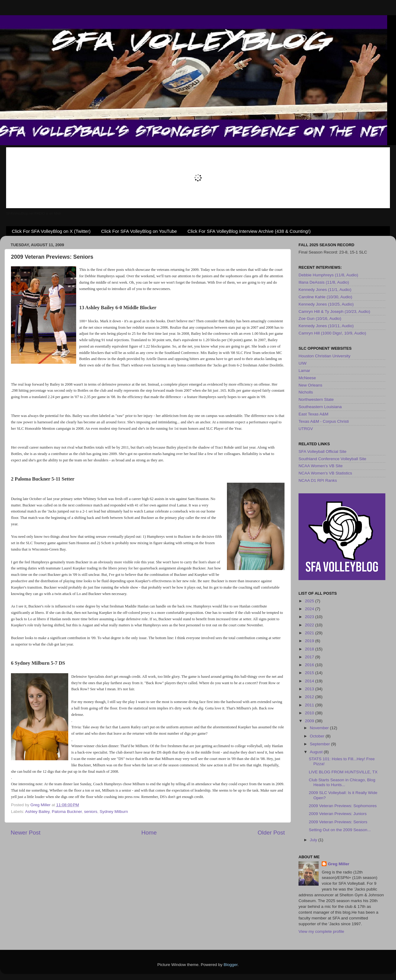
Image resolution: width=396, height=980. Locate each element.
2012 (310, 697)
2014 (310, 681)
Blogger (231, 965)
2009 (310, 721)
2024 (310, 609)
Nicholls (306, 392)
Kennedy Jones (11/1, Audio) (325, 290)
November (320, 728)
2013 (310, 689)
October (318, 736)
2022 (310, 625)
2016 (310, 665)
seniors (91, 812)
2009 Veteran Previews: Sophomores (343, 806)
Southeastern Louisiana (320, 407)
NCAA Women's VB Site (321, 466)
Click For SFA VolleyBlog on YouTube (139, 231)
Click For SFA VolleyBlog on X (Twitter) (51, 231)
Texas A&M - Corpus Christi (324, 421)
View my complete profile (321, 931)
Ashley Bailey (37, 812)
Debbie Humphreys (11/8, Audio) (328, 275)
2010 (310, 713)
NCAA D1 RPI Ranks (318, 480)
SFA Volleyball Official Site (322, 452)
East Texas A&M (313, 414)
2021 (310, 633)
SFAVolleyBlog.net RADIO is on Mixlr (34, 213)
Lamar (304, 371)
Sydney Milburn (114, 812)
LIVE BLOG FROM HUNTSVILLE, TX (343, 772)
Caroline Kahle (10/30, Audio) (325, 297)
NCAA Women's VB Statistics (325, 473)
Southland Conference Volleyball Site (332, 459)
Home (149, 833)
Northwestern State (316, 399)
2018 (310, 649)
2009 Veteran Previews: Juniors (338, 814)
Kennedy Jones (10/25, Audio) (326, 304)
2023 (310, 617)
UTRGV (306, 429)
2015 (310, 673)
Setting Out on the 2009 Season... (340, 830)
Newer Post (26, 833)
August (317, 752)
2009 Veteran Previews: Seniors (338, 822)
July (314, 840)
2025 (310, 601)
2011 (310, 705)
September (320, 744)
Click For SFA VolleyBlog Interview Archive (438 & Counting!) (249, 231)
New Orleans (310, 385)
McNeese (307, 378)
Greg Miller (339, 864)
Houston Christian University (324, 356)
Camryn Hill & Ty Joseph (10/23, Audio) (334, 311)
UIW (302, 363)
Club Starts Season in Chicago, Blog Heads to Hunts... (342, 782)
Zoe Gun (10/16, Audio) (320, 318)
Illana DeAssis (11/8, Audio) (324, 282)
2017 (310, 657)
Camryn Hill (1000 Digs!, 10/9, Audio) (332, 333)
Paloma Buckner (67, 812)
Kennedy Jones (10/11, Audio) (326, 326)
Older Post (271, 833)
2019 (310, 641)
